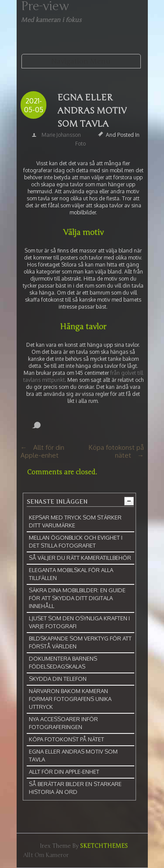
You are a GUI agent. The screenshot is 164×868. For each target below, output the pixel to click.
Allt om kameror (46, 855)
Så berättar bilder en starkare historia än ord (75, 788)
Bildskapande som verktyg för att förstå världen (80, 642)
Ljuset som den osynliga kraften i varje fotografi (79, 622)
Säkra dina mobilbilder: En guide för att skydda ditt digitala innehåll (77, 598)
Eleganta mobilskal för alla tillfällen (71, 574)
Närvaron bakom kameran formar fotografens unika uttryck (70, 699)
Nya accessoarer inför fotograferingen (63, 723)
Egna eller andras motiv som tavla (92, 111)
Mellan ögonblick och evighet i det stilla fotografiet (76, 541)
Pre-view (45, 6)
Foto (80, 144)
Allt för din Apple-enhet (42, 451)
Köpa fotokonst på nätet (116, 451)
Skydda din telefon (58, 679)
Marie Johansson (61, 135)
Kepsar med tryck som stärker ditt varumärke (75, 521)
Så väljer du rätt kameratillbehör (80, 558)
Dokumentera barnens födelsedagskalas (63, 662)
